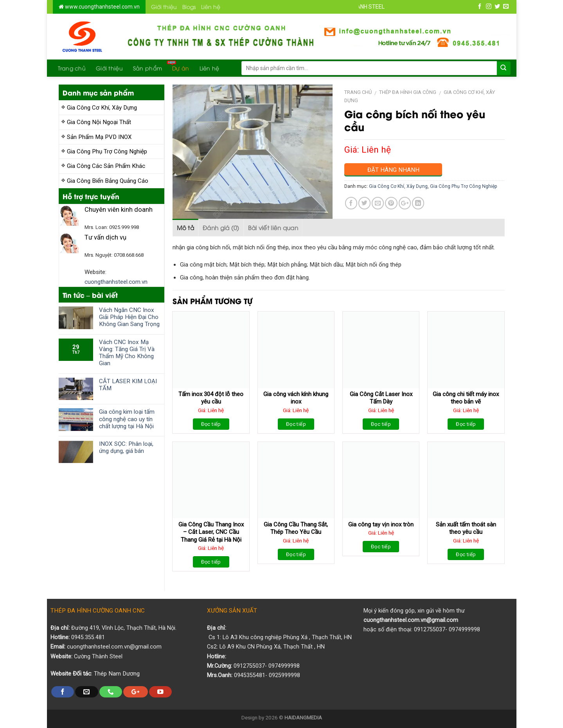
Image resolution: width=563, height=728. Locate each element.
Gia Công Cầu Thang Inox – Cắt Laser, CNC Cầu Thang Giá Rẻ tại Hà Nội (211, 532)
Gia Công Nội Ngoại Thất (99, 122)
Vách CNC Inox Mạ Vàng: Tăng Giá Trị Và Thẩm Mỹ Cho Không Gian (127, 353)
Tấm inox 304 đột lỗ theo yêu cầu (211, 398)
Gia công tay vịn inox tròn (381, 524)
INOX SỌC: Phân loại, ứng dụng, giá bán (126, 447)
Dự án (181, 68)
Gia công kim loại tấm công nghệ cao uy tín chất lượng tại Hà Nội (127, 419)
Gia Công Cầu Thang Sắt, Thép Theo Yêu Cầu (296, 528)
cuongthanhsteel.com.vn (116, 282)
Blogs (189, 6)
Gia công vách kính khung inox (296, 398)
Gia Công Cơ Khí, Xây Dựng (102, 108)
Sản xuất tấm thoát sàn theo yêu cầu (466, 528)
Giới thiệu (164, 6)
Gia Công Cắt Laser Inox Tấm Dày (381, 398)
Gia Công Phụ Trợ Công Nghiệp (107, 151)
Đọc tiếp (211, 424)
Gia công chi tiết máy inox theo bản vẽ (466, 398)
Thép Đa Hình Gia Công (408, 92)
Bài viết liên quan (273, 227)
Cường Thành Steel (98, 657)
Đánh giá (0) (221, 227)
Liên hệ (211, 6)
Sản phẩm (147, 68)
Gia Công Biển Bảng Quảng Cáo (108, 181)
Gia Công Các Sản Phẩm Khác (106, 166)
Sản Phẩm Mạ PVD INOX (99, 137)
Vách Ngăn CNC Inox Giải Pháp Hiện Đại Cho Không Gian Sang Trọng (129, 317)
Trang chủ (72, 68)
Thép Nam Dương (117, 674)
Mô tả (186, 227)
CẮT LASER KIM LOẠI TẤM (128, 385)
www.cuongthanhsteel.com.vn (102, 7)
